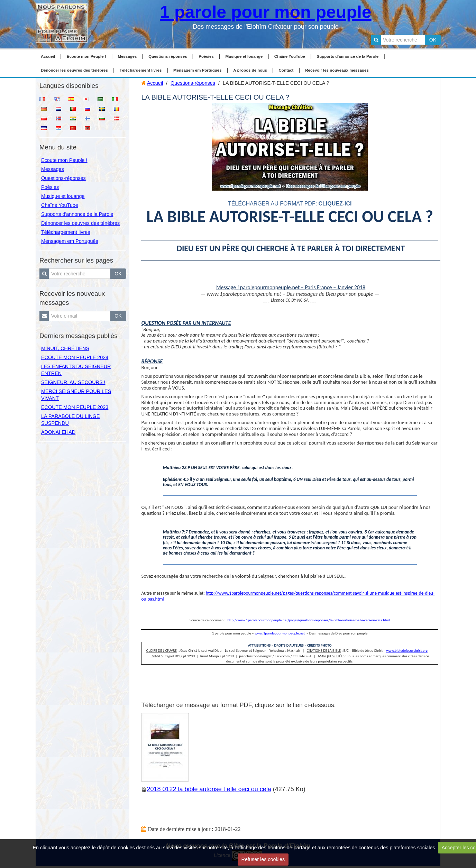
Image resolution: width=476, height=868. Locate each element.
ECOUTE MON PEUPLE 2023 (75, 407)
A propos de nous (250, 70)
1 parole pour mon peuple (266, 12)
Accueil (48, 56)
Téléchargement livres (141, 70)
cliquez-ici (335, 204)
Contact (286, 70)
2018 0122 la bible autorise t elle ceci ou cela (209, 789)
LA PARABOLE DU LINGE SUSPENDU (70, 420)
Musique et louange (244, 56)
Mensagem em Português (198, 70)
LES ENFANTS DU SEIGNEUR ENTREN (76, 370)
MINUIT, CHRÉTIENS (65, 348)
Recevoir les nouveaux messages (337, 70)
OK (433, 40)
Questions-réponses (168, 56)
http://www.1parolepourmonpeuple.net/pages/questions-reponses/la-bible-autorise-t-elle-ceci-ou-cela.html (309, 620)
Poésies (206, 56)
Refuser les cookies (263, 859)
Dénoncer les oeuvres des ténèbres (74, 70)
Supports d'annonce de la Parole (348, 56)
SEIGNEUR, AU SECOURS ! (73, 382)
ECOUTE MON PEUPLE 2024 (75, 357)
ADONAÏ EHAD (58, 432)
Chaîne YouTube (290, 56)
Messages (127, 56)
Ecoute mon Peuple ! (86, 56)
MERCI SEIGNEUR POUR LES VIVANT (76, 395)
